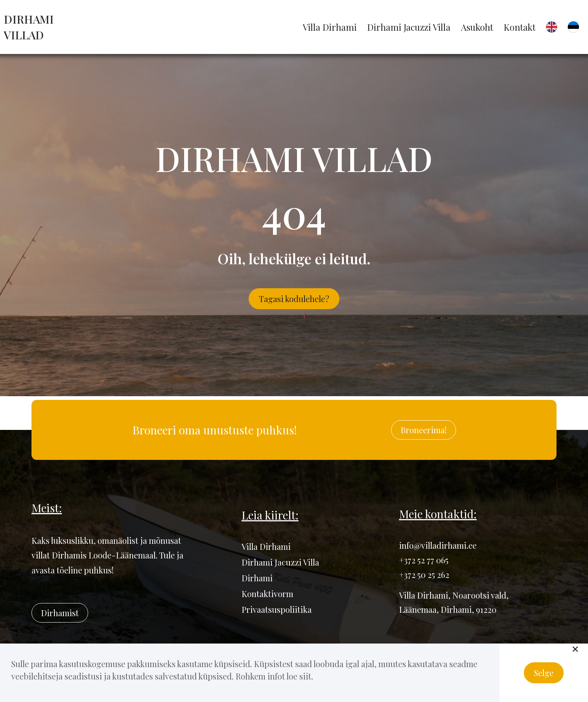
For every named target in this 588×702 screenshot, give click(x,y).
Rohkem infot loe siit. (274, 676)
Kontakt (520, 27)
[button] (575, 649)
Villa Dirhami (330, 27)
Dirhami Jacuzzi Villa (409, 27)
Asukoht (477, 27)
